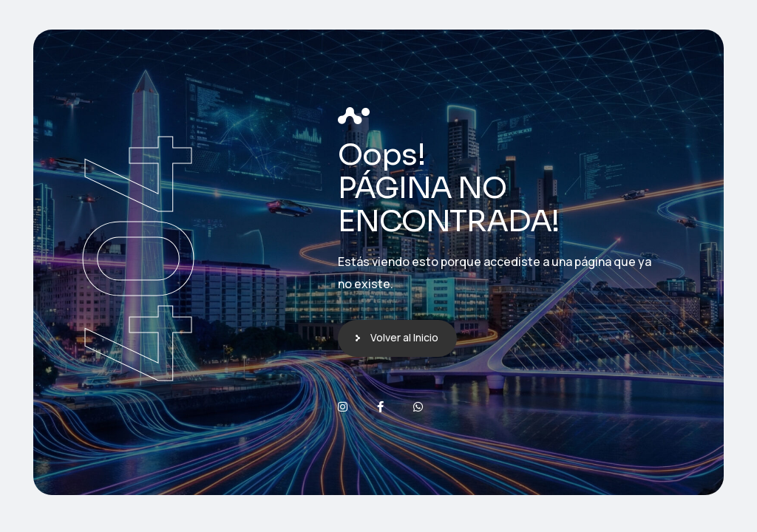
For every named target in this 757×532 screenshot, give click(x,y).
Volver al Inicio (404, 337)
